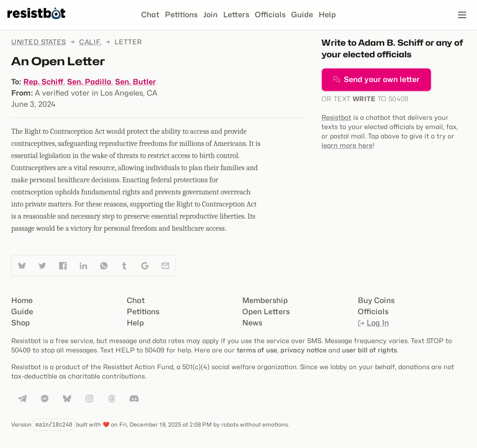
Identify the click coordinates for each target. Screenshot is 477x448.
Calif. (90, 42)
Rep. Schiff (43, 82)
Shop (20, 323)
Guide (302, 15)
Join (210, 15)
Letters (236, 15)
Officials (270, 15)
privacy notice (303, 350)
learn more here (347, 145)
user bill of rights (369, 350)
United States (39, 42)
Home (22, 300)
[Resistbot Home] (36, 22)
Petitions (181, 15)
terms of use (257, 350)
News (252, 323)
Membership (265, 300)
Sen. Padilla (89, 82)
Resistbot (336, 117)
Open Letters (266, 312)
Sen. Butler (136, 82)
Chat (150, 15)
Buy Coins (376, 300)
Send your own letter (376, 79)
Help (327, 15)
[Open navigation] (462, 15)
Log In (373, 323)
